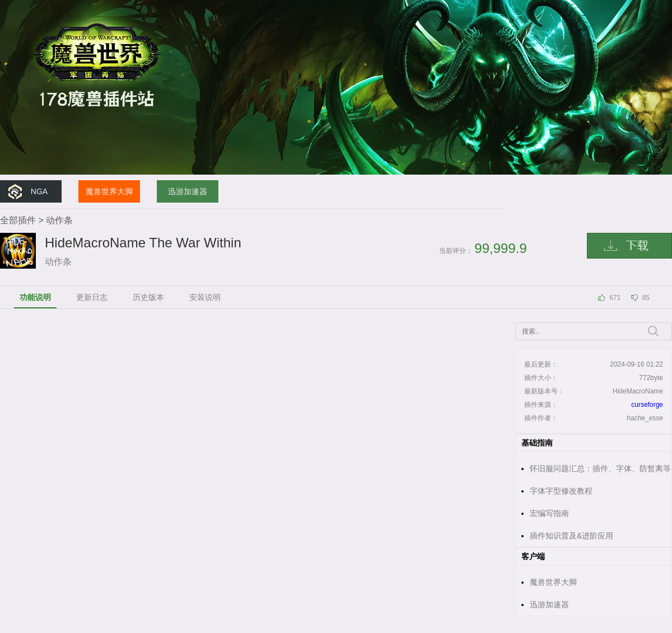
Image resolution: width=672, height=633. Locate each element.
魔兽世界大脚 (109, 191)
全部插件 (18, 220)
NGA (39, 191)
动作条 (59, 220)
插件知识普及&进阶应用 (571, 536)
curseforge (647, 405)
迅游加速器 (188, 191)
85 (646, 298)
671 (615, 298)
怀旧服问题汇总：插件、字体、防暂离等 (600, 468)
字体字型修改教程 (561, 491)
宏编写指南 (549, 513)
